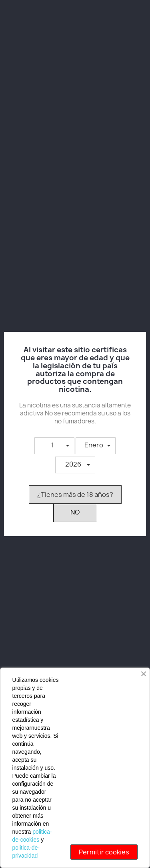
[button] (54, 446)
